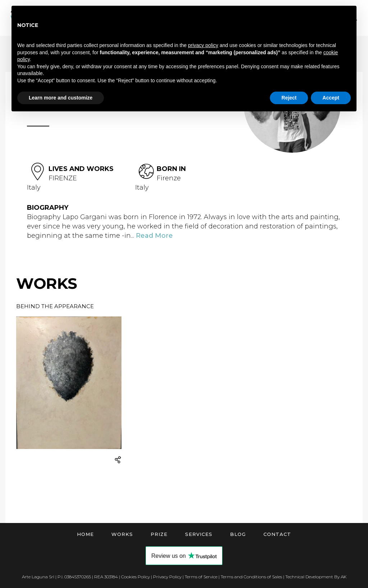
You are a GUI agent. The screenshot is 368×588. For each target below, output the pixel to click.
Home (85, 534)
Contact (277, 534)
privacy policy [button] (203, 45)
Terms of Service (201, 577)
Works (122, 534)
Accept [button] (331, 98)
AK (344, 577)
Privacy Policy (167, 577)
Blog (238, 534)
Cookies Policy (135, 577)
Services (199, 534)
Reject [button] (289, 98)
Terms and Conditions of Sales (251, 577)
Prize (159, 534)
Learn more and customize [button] (61, 98)
